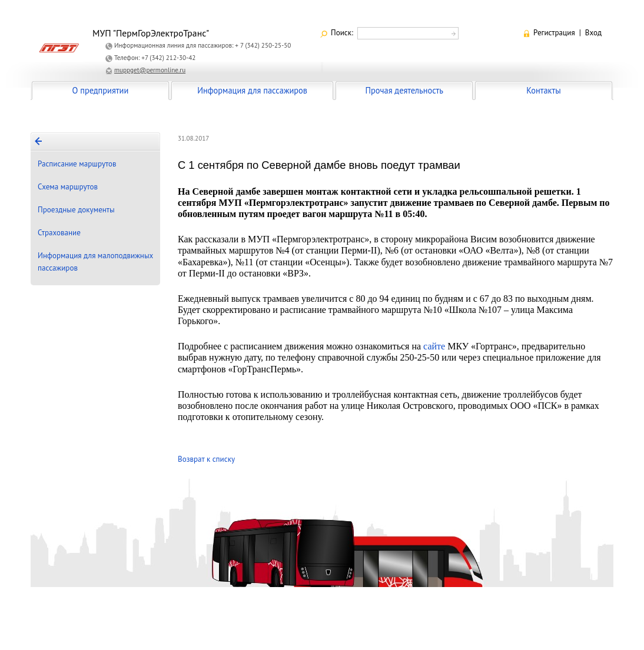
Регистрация (554, 33)
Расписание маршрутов (77, 164)
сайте (434, 346)
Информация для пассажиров (252, 90)
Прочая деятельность (404, 90)
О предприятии (101, 90)
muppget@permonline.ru (150, 70)
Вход (593, 33)
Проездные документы (76, 210)
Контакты (543, 90)
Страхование (59, 233)
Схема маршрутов (68, 187)
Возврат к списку (206, 459)
